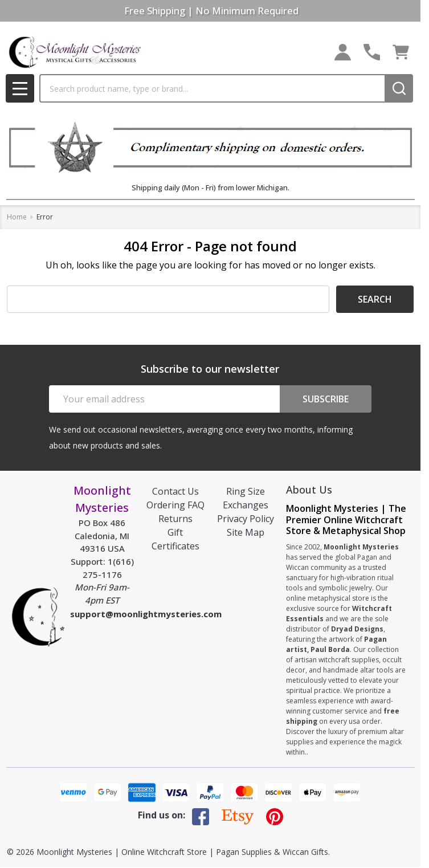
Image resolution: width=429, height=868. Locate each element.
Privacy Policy (246, 519)
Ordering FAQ (175, 505)
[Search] (399, 88)
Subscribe (326, 399)
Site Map (246, 532)
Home (17, 217)
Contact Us (175, 491)
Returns (175, 519)
